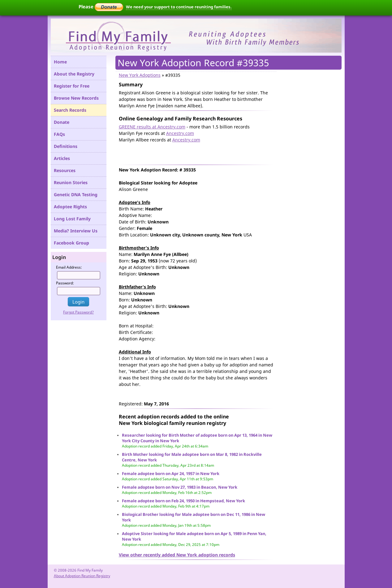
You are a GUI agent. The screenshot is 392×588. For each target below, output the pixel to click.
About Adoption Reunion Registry (82, 576)
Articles (62, 158)
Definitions (66, 146)
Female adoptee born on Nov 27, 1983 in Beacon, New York (180, 487)
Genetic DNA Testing (76, 195)
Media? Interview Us (76, 231)
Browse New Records (76, 98)
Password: (65, 283)
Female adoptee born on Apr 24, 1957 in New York (171, 473)
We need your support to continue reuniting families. (179, 7)
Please (101, 6)
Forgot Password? (78, 312)
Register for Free (72, 86)
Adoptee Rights (70, 207)
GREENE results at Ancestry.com (152, 127)
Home (60, 62)
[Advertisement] (191, 152)
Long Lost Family (72, 219)
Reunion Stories (71, 182)
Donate (62, 122)
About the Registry (74, 74)
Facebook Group (71, 243)
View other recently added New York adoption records (177, 555)
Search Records (70, 110)
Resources (65, 170)
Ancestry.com (180, 133)
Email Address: (69, 267)
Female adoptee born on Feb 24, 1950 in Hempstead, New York (183, 501)
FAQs (59, 134)
